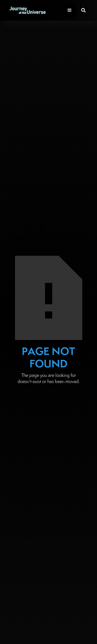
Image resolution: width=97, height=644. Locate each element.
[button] (70, 10)
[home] (26, 10)
